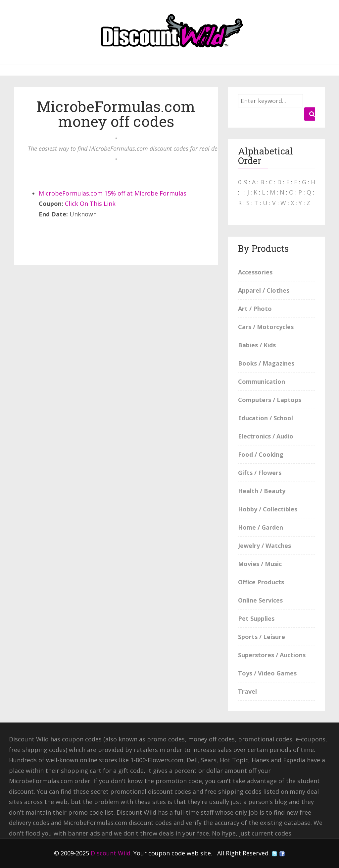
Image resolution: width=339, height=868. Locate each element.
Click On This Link (90, 203)
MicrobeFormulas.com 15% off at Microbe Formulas (113, 193)
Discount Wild (111, 853)
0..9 (243, 182)
